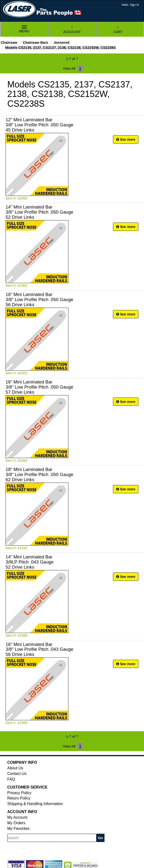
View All (69, 69)
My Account (17, 817)
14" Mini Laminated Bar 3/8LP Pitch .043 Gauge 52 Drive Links (30, 562)
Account (72, 30)
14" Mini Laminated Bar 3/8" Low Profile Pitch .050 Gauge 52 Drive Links (39, 212)
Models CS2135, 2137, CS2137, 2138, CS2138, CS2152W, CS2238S (60, 48)
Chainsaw (9, 43)
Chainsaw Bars (36, 43)
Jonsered (61, 43)
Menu (24, 30)
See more (126, 139)
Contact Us (17, 774)
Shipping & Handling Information (35, 804)
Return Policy (19, 798)
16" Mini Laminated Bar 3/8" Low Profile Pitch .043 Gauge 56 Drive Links (39, 649)
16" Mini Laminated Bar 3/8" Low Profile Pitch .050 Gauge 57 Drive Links (39, 387)
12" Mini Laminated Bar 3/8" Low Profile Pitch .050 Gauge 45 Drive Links (39, 125)
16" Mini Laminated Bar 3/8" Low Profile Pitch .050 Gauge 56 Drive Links (39, 299)
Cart (118, 30)
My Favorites (18, 829)
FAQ (11, 779)
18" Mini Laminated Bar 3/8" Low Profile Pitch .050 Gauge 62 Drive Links (39, 474)
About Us (15, 768)
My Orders (16, 823)
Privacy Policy (19, 793)
